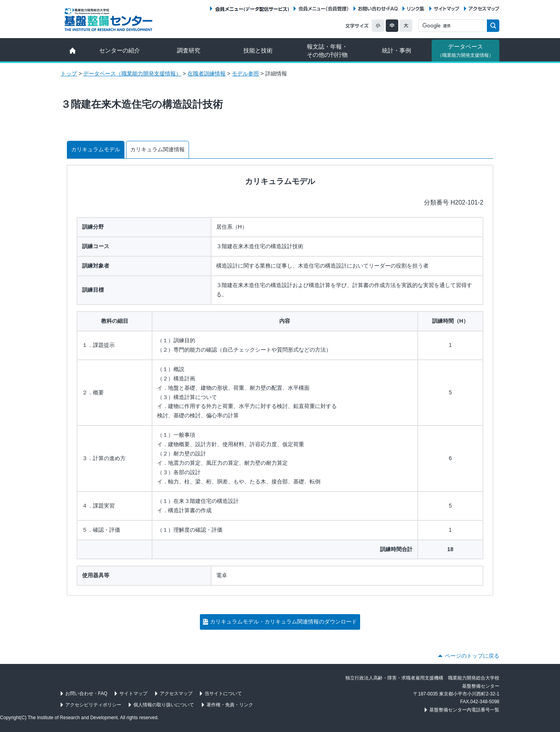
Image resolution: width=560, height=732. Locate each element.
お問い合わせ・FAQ (378, 9)
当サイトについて (223, 693)
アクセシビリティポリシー (93, 705)
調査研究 (189, 50)
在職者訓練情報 (206, 74)
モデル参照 (245, 74)
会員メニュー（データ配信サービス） (252, 9)
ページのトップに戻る (472, 656)
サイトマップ (447, 9)
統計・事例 (396, 50)
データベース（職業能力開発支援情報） (132, 74)
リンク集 (416, 9)
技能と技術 (258, 50)
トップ (69, 74)
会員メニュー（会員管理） (324, 9)
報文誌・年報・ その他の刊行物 (327, 51)
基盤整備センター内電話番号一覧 (464, 710)
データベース (465, 51)
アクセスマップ (484, 9)
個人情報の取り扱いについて (164, 705)
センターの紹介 (120, 50)
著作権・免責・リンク (230, 705)
